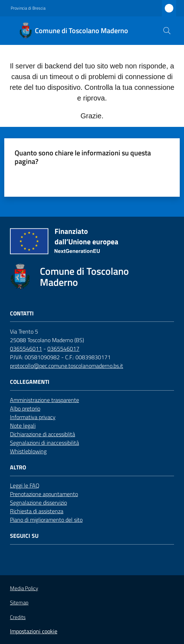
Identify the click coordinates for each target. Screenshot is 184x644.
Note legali (23, 426)
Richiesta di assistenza (37, 511)
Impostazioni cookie (34, 631)
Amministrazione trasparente (44, 400)
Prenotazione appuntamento (44, 494)
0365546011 (26, 349)
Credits (18, 617)
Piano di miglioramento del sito (46, 520)
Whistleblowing (28, 451)
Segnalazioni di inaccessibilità (44, 443)
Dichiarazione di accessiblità (43, 434)
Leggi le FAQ (25, 485)
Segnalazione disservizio (38, 503)
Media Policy (24, 588)
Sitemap (19, 602)
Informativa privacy (33, 417)
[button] (167, 31)
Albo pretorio (25, 408)
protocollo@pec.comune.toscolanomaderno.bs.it (67, 366)
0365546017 (63, 349)
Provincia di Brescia (28, 8)
